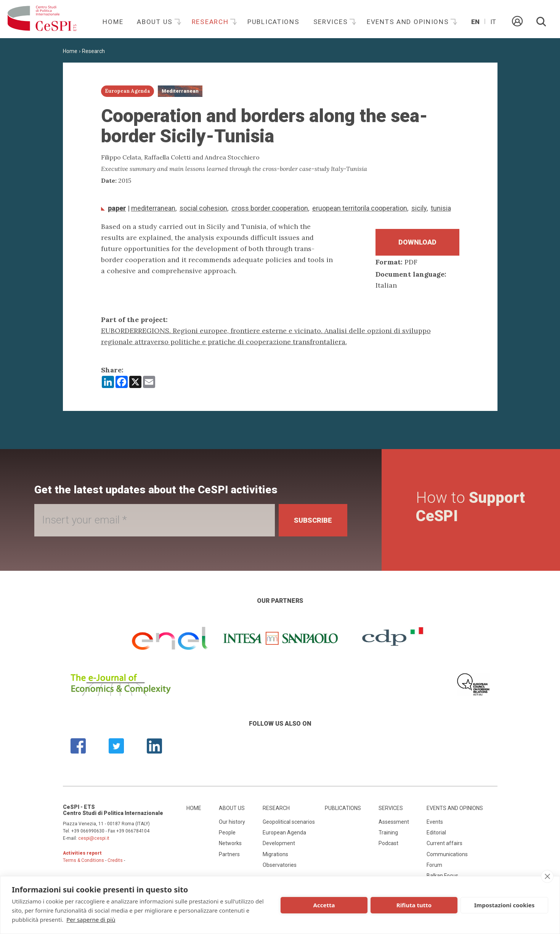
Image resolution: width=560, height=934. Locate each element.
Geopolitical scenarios (289, 822)
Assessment (394, 822)
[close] (547, 876)
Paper (117, 208)
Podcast (388, 843)
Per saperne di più (91, 920)
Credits (115, 860)
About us (156, 22)
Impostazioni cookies (505, 905)
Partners (229, 854)
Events (435, 822)
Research (211, 22)
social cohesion (203, 208)
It (493, 22)
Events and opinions (409, 22)
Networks (230, 843)
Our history (232, 822)
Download (417, 242)
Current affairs (444, 843)
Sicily (419, 208)
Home (113, 22)
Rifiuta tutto (414, 905)
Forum (434, 865)
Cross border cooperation (270, 208)
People (227, 833)
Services (332, 22)
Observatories (280, 865)
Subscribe (313, 520)
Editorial (436, 833)
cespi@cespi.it (94, 838)
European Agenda (284, 833)
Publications (274, 22)
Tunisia (441, 208)
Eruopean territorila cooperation (360, 208)
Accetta (324, 905)
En (475, 22)
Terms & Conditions (83, 860)
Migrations (275, 854)
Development (279, 843)
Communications (447, 854)
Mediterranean (153, 208)
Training (388, 833)
